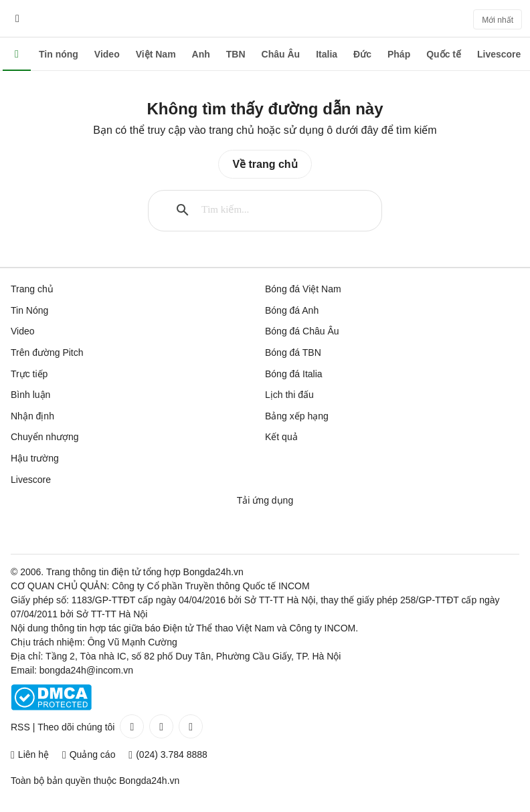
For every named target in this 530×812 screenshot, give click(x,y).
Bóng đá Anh (292, 310)
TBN (236, 54)
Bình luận (30, 395)
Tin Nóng (29, 310)
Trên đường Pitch (47, 352)
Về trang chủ (265, 164)
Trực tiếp (29, 374)
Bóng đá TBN (293, 352)
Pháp (399, 54)
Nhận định (32, 416)
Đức (362, 54)
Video (107, 54)
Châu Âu (281, 54)
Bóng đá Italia (294, 374)
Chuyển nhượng (45, 437)
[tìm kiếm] (276, 210)
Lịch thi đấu (289, 395)
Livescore (499, 54)
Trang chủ (32, 289)
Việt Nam (156, 54)
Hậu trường (35, 458)
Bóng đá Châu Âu (302, 331)
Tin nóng (59, 54)
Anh (201, 54)
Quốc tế (444, 54)
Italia (327, 54)
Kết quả (281, 437)
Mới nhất (498, 20)
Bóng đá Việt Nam (303, 289)
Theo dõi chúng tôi (76, 727)
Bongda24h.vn (149, 781)
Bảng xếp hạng (297, 416)
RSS (20, 727)
